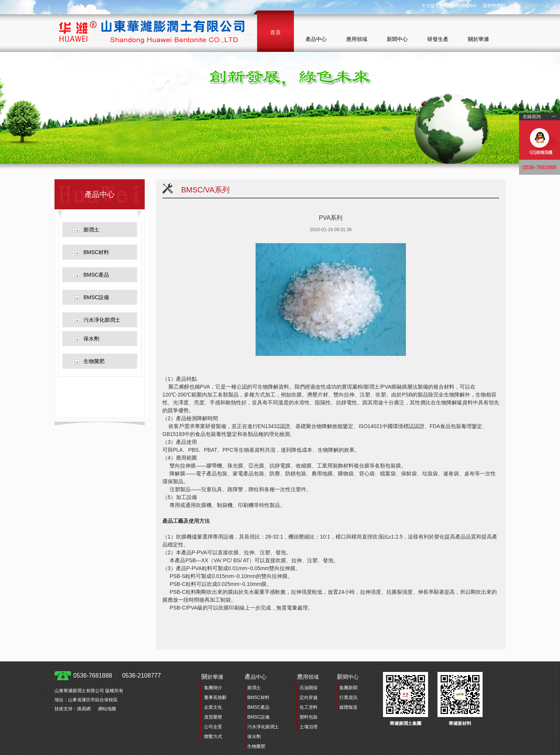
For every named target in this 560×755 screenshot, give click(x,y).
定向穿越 (309, 698)
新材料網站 (494, 6)
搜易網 (84, 709)
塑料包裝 (309, 717)
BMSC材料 (96, 252)
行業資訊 (348, 698)
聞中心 (348, 677)
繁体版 (446, 6)
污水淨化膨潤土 (102, 320)
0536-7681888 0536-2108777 (117, 676)
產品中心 (316, 39)
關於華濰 (478, 39)
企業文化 (213, 707)
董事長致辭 (215, 698)
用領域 (308, 677)
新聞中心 (397, 39)
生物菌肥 (94, 361)
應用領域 (357, 39)
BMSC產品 (96, 275)
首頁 (275, 32)
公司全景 (213, 727)
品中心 (256, 677)
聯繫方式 (213, 737)
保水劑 (91, 339)
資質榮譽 (213, 717)
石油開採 (309, 688)
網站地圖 (107, 709)
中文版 (428, 6)
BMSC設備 (96, 297)
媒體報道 (348, 707)
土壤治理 (309, 727)
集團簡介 (213, 688)
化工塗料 (309, 707)
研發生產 (438, 39)
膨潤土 (91, 230)
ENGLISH (466, 6)
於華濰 (212, 677)
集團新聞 (348, 688)
